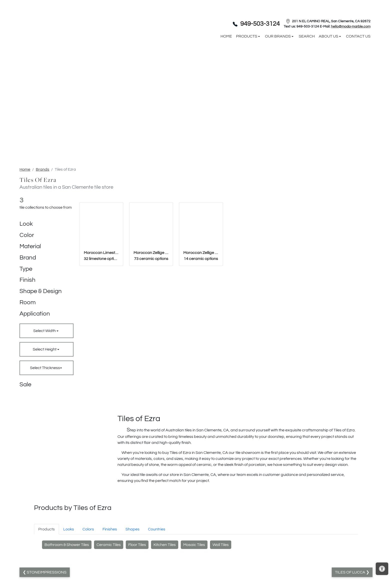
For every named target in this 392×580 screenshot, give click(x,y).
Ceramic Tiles (109, 545)
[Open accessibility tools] (382, 569)
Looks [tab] (69, 529)
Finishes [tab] (110, 529)
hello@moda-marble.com (351, 27)
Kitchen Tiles (165, 545)
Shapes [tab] (132, 529)
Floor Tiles (137, 545)
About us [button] (329, 36)
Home (25, 169)
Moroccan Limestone (101, 256)
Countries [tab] (157, 529)
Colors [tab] (88, 529)
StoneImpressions (46, 572)
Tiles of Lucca (350, 572)
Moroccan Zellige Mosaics (201, 256)
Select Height (45, 349)
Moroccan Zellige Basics (151, 256)
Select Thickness (45, 368)
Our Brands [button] (278, 36)
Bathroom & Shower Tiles (67, 545)
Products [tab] (46, 529)
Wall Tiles (221, 545)
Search (307, 36)
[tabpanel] (196, 546)
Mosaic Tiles (194, 545)
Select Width (45, 331)
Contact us (358, 36)
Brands (42, 169)
